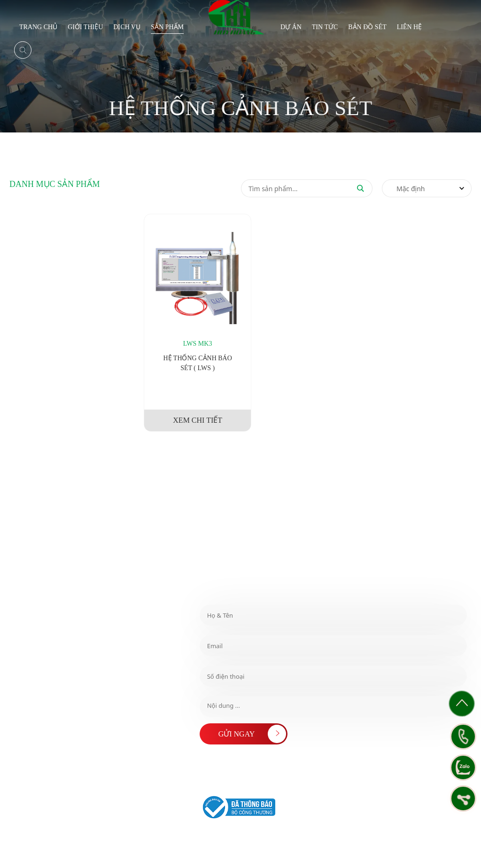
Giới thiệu (85, 27)
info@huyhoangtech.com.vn (52, 711)
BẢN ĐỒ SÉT (367, 27)
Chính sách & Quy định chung (231, 837)
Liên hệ (410, 27)
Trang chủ (38, 27)
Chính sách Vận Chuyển (225, 846)
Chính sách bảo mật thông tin (429, 846)
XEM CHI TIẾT (198, 420)
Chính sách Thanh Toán (381, 837)
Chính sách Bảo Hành (437, 837)
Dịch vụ (127, 27)
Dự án (291, 27)
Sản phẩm (167, 27)
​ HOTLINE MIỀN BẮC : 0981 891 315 (69, 669)
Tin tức (325, 27)
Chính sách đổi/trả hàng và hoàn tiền (310, 837)
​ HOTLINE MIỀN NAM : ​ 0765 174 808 (65, 630)
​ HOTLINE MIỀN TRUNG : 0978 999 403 (68, 652)
